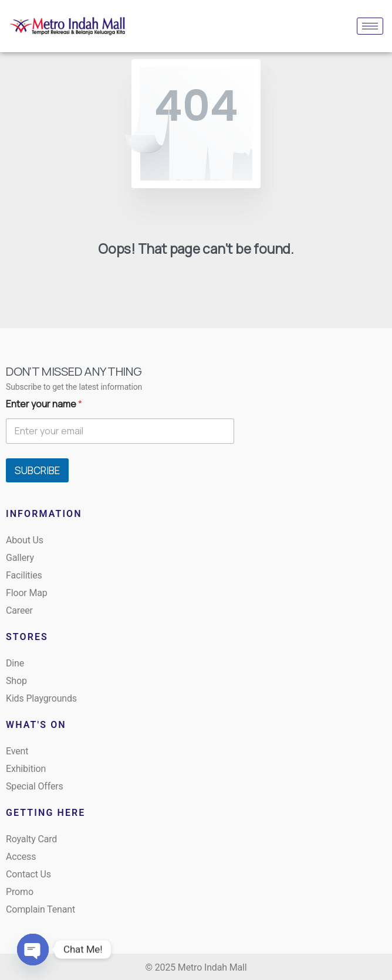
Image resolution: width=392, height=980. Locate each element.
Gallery (20, 558)
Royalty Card (31, 839)
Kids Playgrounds (41, 698)
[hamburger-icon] (370, 26)
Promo (20, 892)
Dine (15, 663)
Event (17, 751)
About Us (25, 540)
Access (21, 857)
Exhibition (26, 769)
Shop (16, 681)
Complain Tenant (40, 909)
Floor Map (27, 593)
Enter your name (44, 404)
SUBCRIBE (37, 470)
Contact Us (28, 874)
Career (19, 610)
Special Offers (35, 786)
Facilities (24, 575)
